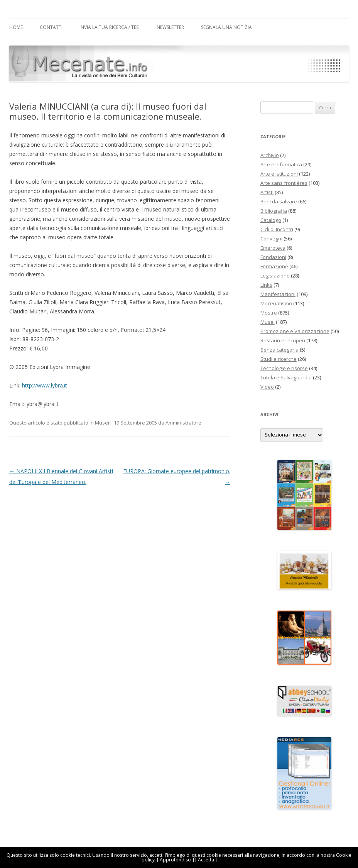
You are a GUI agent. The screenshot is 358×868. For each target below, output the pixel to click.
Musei (102, 423)
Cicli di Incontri (277, 229)
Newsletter (170, 27)
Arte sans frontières (284, 183)
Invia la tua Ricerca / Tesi (110, 27)
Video (267, 387)
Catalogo (271, 220)
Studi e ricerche (279, 359)
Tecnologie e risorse (284, 368)
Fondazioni (273, 257)
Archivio (270, 155)
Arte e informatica (281, 164)
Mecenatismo (276, 303)
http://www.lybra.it (45, 385)
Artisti (267, 192)
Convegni (271, 239)
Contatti (51, 27)
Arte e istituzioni (279, 174)
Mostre (269, 313)
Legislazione (275, 276)
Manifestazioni (278, 294)
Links (266, 285)
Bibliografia (274, 211)
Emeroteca (273, 248)
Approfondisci (176, 860)
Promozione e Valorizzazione (295, 331)
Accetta (206, 860)
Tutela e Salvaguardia (286, 377)
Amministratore (183, 423)
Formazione (274, 266)
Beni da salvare (279, 201)
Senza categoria (279, 350)
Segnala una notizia (226, 27)
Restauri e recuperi (283, 340)
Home (16, 27)
